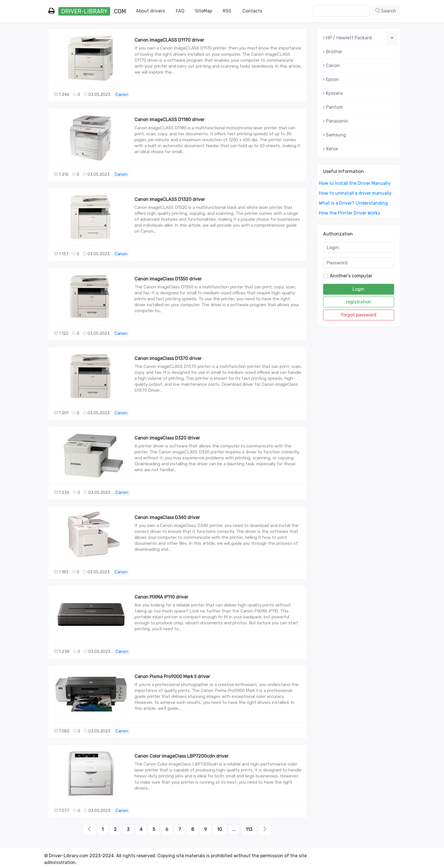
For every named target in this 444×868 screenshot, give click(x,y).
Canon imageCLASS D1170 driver (169, 40)
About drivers (150, 11)
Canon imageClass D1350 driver (168, 279)
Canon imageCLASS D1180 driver (169, 120)
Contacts (252, 11)
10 (220, 829)
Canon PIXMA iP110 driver (161, 597)
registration (359, 302)
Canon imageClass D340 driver (167, 517)
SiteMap (204, 11)
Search (386, 11)
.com (87, 11)
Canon (122, 95)
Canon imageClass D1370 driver (168, 358)
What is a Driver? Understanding (353, 203)
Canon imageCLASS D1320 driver (170, 199)
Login (358, 289)
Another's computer (351, 276)
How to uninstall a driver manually (355, 193)
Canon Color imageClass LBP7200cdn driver (182, 756)
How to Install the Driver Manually (355, 183)
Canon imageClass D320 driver (167, 438)
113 (249, 829)
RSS (227, 11)
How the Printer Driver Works (349, 213)
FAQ (180, 11)
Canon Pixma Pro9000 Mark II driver (172, 677)
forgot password (359, 315)
